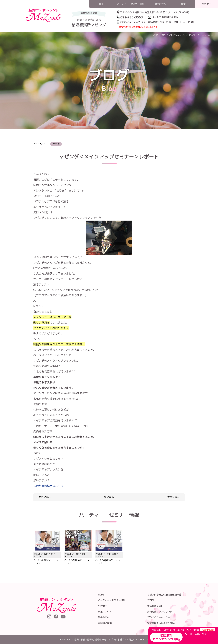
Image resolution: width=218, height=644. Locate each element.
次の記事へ (173, 497)
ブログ (164, 35)
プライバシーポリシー (159, 617)
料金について (105, 612)
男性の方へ (104, 617)
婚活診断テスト (155, 606)
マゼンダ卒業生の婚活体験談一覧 (164, 595)
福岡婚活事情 (105, 623)
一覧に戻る (108, 497)
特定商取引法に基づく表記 (161, 623)
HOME (155, 35)
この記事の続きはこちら (48, 486)
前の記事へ (45, 497)
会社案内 (103, 606)
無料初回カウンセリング (160, 612)
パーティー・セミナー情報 (112, 600)
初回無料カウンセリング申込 (166, 637)
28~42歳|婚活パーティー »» (47, 557)
